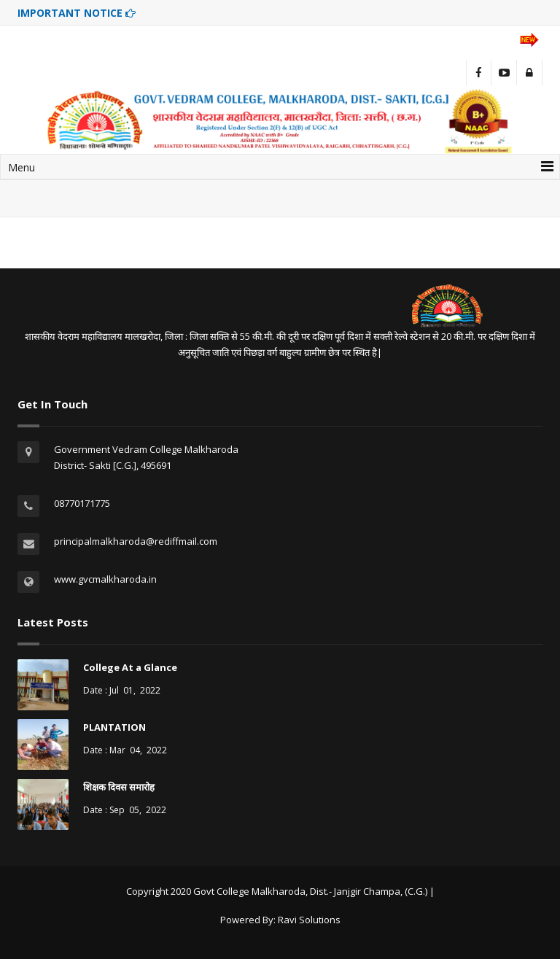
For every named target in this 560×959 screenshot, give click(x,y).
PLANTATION (114, 727)
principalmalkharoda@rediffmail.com (136, 541)
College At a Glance (130, 667)
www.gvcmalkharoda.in (105, 579)
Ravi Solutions (309, 920)
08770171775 (82, 503)
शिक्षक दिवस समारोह (119, 787)
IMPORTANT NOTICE (77, 13)
